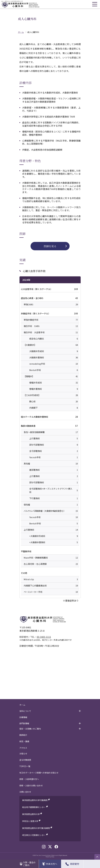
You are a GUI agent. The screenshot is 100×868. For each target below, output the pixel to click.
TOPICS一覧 (25, 766)
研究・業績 (24, 741)
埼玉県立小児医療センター (34, 835)
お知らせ (23, 754)
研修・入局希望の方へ (29, 779)
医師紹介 (23, 735)
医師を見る (50, 246)
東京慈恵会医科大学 (31, 814)
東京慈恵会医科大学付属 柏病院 (36, 828)
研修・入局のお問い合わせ (31, 785)
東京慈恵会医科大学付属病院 (35, 800)
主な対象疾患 (25, 760)
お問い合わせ (25, 792)
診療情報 (23, 717)
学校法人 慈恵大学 (30, 821)
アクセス (23, 748)
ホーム (22, 705)
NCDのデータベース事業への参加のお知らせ (39, 773)
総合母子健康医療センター (34, 807)
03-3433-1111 (44, 637)
